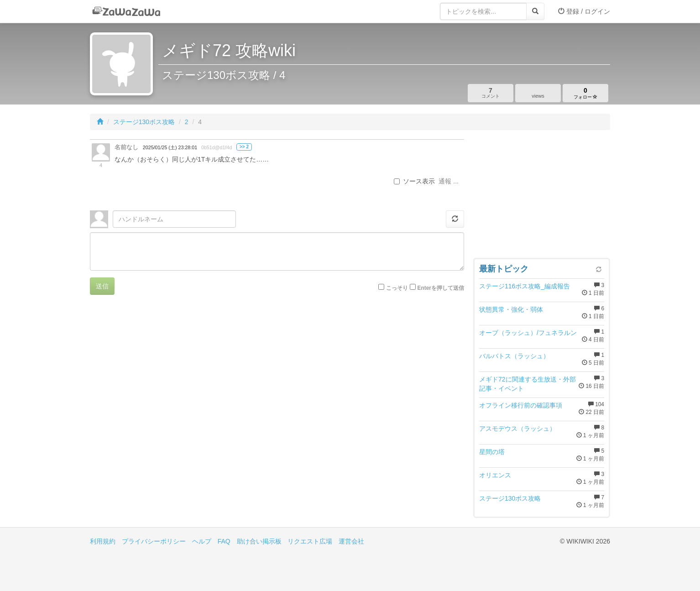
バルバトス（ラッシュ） (514, 356)
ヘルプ (202, 541)
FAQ (224, 541)
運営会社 (351, 541)
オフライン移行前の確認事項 (521, 405)
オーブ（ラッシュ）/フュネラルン (528, 333)
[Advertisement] (542, 196)
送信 (102, 286)
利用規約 (103, 541)
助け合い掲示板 (259, 541)
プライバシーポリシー (154, 541)
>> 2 (244, 147)
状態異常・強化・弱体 (511, 309)
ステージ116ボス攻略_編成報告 (525, 286)
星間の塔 (492, 452)
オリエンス (495, 475)
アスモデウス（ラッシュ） (517, 429)
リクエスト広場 (310, 541)
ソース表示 (414, 181)
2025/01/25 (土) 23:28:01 (170, 147)
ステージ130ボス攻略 (144, 122)
